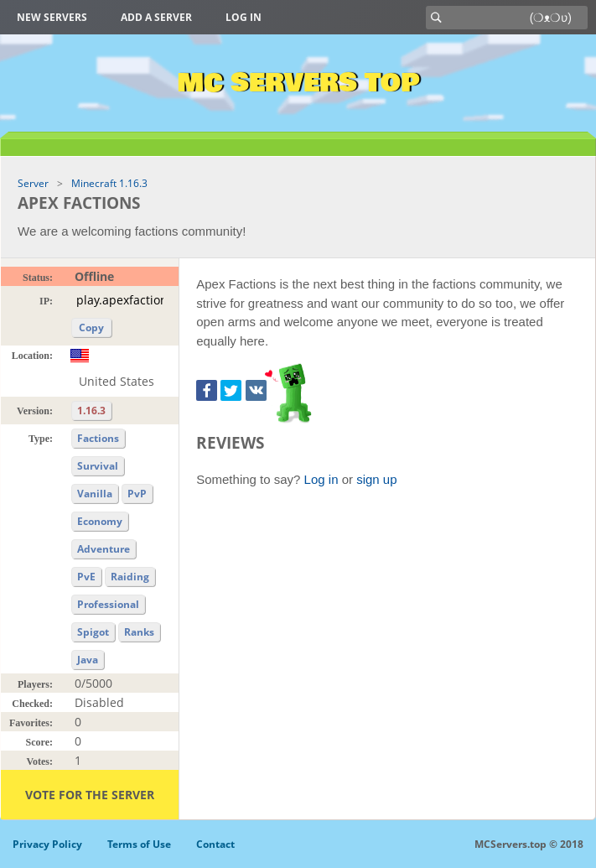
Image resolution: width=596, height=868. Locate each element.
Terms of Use (139, 844)
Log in (244, 17)
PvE (86, 577)
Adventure (104, 549)
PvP (137, 494)
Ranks (139, 632)
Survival (98, 466)
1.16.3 (91, 411)
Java (88, 660)
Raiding (130, 577)
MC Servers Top (298, 83)
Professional (108, 604)
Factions (98, 438)
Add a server (156, 17)
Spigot (93, 632)
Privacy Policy (47, 844)
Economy (100, 521)
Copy (91, 327)
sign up (376, 479)
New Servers (52, 17)
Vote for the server (90, 795)
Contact (215, 844)
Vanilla (95, 494)
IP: (46, 301)
